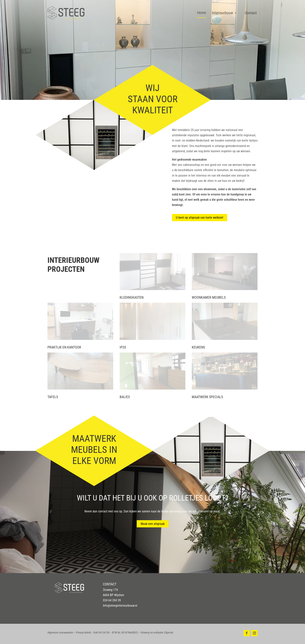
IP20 (123, 347)
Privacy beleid (83, 633)
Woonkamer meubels (209, 297)
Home (202, 13)
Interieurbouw (222, 13)
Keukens (198, 347)
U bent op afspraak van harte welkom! (200, 218)
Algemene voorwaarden (60, 633)
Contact (251, 13)
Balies (125, 397)
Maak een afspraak (153, 524)
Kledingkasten (132, 297)
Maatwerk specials (207, 397)
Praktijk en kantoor (64, 347)
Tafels (53, 397)
